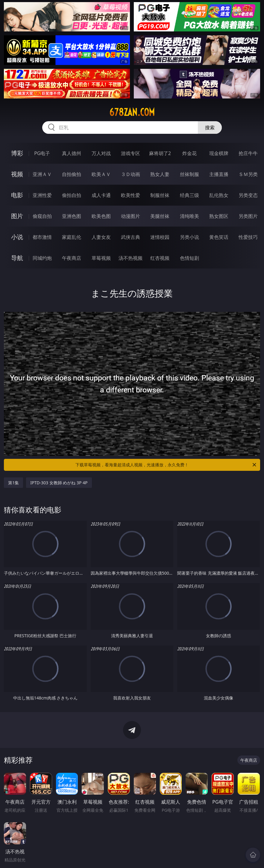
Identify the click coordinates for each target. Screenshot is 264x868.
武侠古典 (131, 237)
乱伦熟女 (219, 195)
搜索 (210, 128)
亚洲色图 (72, 216)
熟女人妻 (160, 174)
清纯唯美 (189, 216)
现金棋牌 (219, 153)
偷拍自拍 (72, 195)
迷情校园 (160, 237)
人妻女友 (101, 237)
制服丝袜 (160, 195)
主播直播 (219, 174)
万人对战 (101, 153)
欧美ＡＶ (101, 174)
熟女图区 (219, 216)
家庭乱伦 (72, 237)
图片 (17, 216)
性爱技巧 (248, 237)
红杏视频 (160, 258)
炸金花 (189, 153)
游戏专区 (131, 153)
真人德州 (72, 153)
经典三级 (189, 195)
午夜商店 (72, 258)
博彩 (17, 153)
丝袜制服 (189, 174)
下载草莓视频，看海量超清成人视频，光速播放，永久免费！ (166, 465)
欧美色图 (101, 216)
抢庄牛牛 (248, 153)
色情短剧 (189, 258)
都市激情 (42, 237)
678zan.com (132, 112)
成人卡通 (101, 195)
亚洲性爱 (42, 195)
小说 (17, 237)
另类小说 (189, 237)
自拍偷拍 (72, 174)
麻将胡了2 (160, 153)
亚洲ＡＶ (42, 174)
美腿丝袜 (160, 216)
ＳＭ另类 (248, 174)
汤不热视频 (131, 258)
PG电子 (42, 153)
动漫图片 (131, 216)
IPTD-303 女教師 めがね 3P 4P (59, 483)
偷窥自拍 (42, 216)
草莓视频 (101, 258)
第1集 (13, 483)
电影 (17, 195)
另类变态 (248, 195)
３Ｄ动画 (131, 174)
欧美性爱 (131, 195)
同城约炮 (42, 258)
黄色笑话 (219, 237)
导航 (17, 258)
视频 (17, 174)
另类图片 (248, 216)
